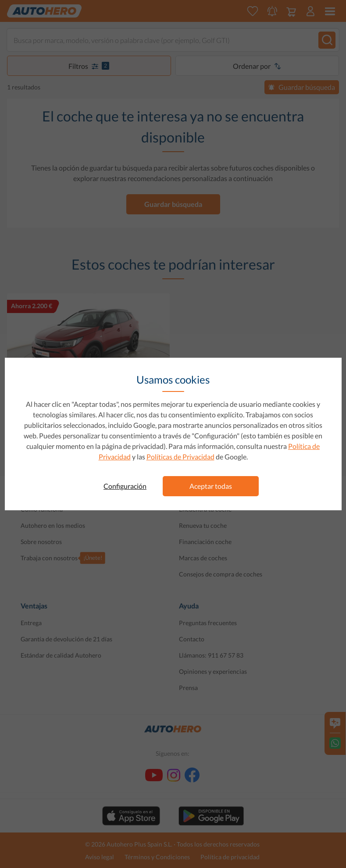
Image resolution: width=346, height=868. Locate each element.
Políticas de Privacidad (180, 457)
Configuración (125, 486)
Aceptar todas (211, 486)
